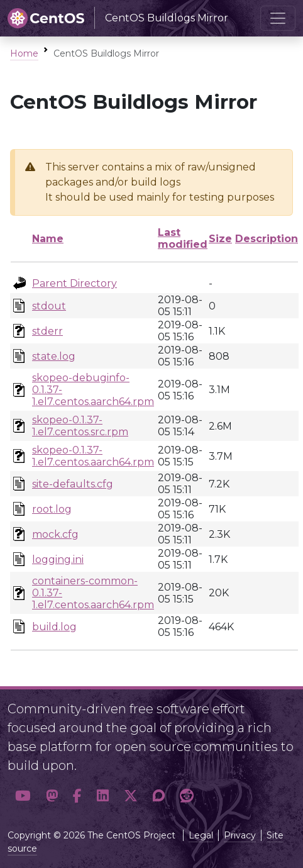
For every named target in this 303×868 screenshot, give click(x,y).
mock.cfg (55, 534)
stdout (49, 306)
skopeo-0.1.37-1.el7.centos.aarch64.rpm (93, 456)
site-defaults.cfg (73, 484)
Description (267, 239)
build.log (54, 627)
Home (24, 53)
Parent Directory (74, 283)
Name (48, 239)
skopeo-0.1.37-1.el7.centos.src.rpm (80, 426)
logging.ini (58, 559)
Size (220, 239)
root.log (52, 509)
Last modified (183, 238)
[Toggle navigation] (278, 18)
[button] (23, 796)
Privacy (240, 835)
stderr (47, 331)
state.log (54, 356)
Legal (201, 835)
